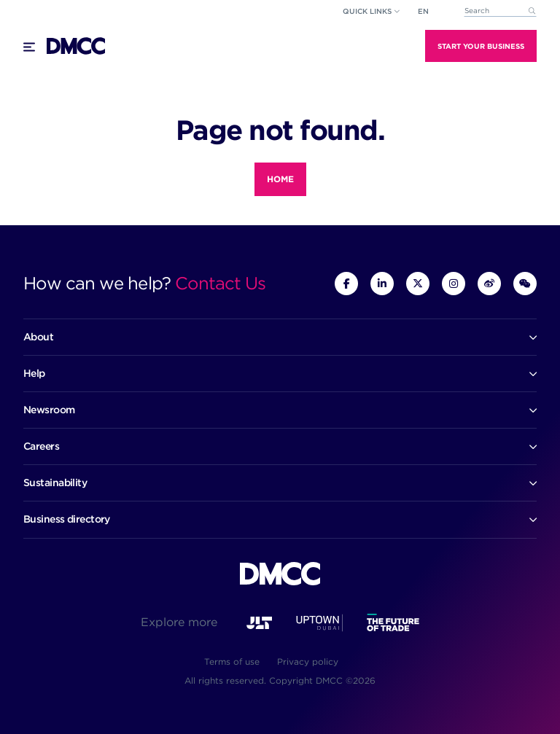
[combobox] (500, 11)
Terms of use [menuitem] (232, 661)
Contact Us (220, 283)
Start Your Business (481, 46)
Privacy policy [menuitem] (308, 661)
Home (280, 179)
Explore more (179, 622)
